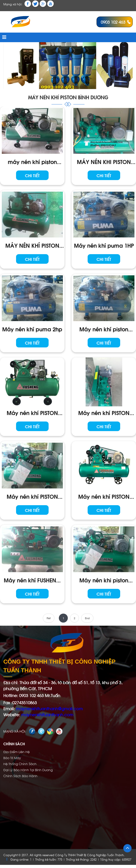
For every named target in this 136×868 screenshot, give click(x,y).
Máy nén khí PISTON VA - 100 (32, 413)
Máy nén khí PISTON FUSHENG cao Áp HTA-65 (104, 496)
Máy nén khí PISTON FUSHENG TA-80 (32, 496)
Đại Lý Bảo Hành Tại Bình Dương (28, 770)
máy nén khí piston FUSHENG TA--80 (32, 162)
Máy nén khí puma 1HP (104, 245)
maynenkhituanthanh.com (47, 714)
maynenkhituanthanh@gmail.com (49, 708)
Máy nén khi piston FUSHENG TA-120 (104, 580)
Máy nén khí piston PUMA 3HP (104, 329)
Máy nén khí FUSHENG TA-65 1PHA (32, 580)
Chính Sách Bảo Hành (20, 776)
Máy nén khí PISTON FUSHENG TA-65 (104, 413)
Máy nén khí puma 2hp (32, 329)
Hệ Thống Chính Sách (20, 764)
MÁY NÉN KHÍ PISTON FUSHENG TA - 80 (32, 245)
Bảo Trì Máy (12, 758)
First (49, 618)
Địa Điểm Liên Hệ (16, 752)
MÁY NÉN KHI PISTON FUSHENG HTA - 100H (104, 162)
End (87, 618)
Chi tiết (32, 175)
